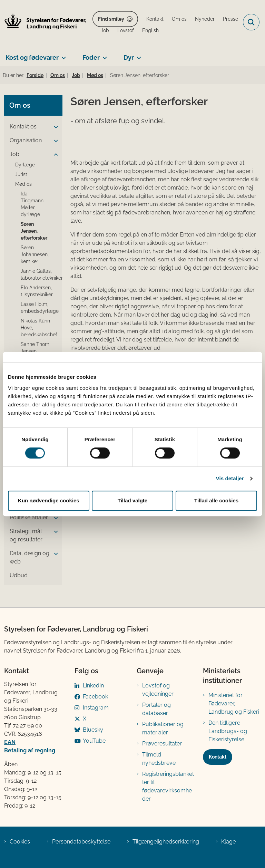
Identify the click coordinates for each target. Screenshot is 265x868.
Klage (228, 842)
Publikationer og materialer (163, 728)
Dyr (129, 57)
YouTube (94, 741)
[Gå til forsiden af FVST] (43, 22)
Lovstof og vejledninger (158, 690)
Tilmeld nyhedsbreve (159, 759)
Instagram (96, 708)
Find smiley (111, 19)
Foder (91, 57)
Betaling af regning (30, 750)
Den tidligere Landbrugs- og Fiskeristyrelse (228, 731)
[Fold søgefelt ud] (251, 22)
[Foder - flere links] (103, 55)
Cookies (20, 842)
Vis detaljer (230, 478)
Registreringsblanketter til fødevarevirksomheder (168, 786)
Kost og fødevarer (32, 57)
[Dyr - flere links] (138, 55)
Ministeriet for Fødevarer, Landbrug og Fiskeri (234, 703)
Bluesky (93, 730)
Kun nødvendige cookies (49, 500)
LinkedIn (93, 686)
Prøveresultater (162, 744)
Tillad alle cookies (216, 500)
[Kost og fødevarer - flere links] (62, 55)
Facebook (95, 697)
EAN (10, 742)
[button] (54, 127)
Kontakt (218, 757)
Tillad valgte (132, 500)
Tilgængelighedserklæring (166, 842)
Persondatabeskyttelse (81, 842)
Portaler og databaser (156, 709)
